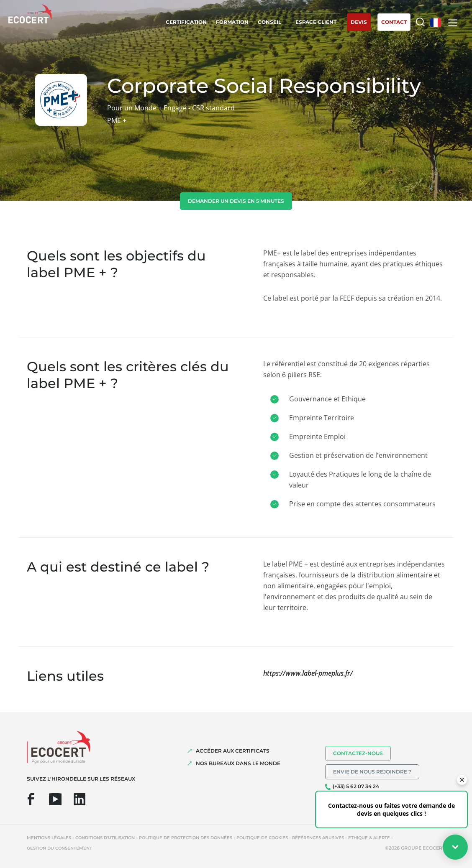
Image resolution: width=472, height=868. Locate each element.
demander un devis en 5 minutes (236, 201)
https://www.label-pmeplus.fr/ (308, 673)
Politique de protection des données (186, 838)
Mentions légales (49, 838)
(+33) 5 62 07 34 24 (356, 786)
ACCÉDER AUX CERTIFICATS (233, 751)
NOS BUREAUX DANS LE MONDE (238, 763)
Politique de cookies (262, 838)
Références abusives (318, 838)
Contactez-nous (358, 753)
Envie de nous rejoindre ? (372, 772)
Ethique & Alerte (369, 838)
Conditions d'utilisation (105, 838)
